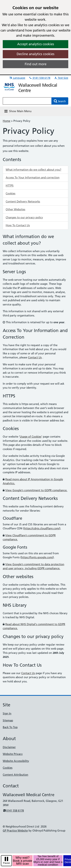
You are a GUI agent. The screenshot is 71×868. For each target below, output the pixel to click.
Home (6, 121)
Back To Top (10, 727)
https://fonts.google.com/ (37, 557)
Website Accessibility (16, 761)
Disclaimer (9, 747)
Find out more (36, 64)
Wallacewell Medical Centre (38, 88)
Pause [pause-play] (6, 863)
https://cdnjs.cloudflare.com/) (42, 528)
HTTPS (10, 186)
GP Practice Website (15, 831)
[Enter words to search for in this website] (27, 101)
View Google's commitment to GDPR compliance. (36, 490)
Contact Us (35, 357)
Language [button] (17, 78)
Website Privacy (13, 754)
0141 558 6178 (40, 78)
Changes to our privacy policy (24, 217)
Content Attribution (15, 775)
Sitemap (8, 720)
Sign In (7, 713)
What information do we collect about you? (33, 170)
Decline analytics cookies (35, 54)
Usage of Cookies (31, 437)
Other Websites (15, 209)
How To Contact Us (18, 225)
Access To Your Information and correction (33, 177)
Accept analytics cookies (36, 44)
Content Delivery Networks (23, 201)
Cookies (11, 193)
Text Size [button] (61, 78)
